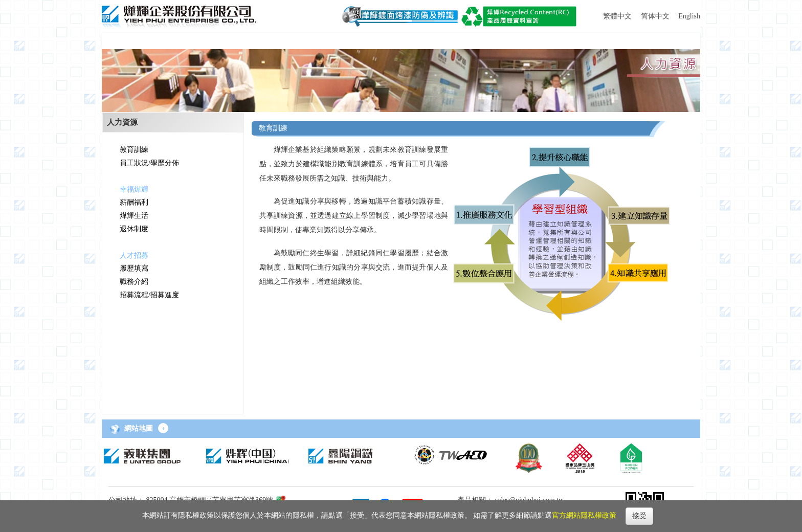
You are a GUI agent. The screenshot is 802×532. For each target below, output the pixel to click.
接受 (639, 516)
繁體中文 (617, 16)
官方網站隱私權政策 (584, 515)
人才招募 (134, 256)
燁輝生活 (134, 216)
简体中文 (655, 16)
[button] (137, 41)
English (689, 16)
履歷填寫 (134, 268)
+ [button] (163, 429)
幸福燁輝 (134, 190)
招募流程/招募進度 (149, 295)
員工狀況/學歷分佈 (149, 163)
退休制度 (134, 229)
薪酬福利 (134, 202)
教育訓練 (134, 150)
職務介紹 (134, 282)
